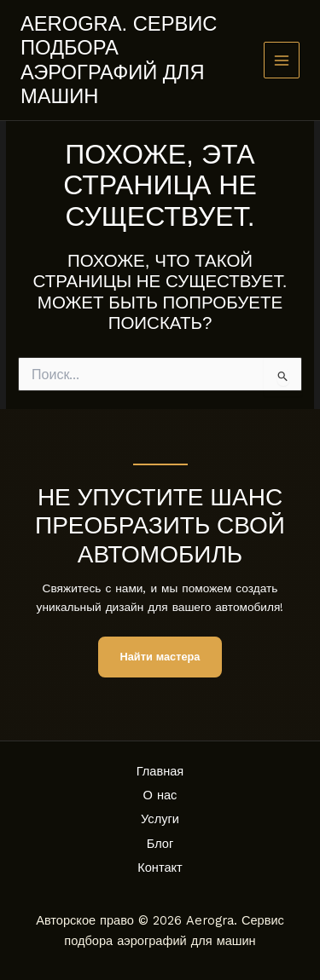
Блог (160, 844)
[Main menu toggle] (282, 60)
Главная (160, 771)
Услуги (160, 819)
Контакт (160, 868)
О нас (160, 795)
